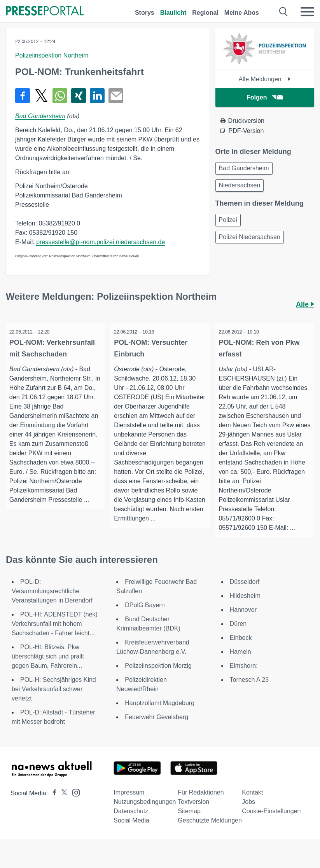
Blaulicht (173, 13)
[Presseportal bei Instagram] (74, 802)
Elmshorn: (244, 676)
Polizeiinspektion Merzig (158, 676)
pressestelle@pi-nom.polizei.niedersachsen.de (101, 242)
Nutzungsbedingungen (145, 812)
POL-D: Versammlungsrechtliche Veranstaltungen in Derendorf (52, 601)
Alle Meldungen (265, 79)
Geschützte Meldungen (210, 830)
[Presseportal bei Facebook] (52, 803)
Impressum (129, 803)
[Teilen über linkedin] (97, 96)
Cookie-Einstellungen (271, 821)
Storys (145, 13)
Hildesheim (245, 606)
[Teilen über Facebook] (23, 96)
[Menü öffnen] (307, 12)
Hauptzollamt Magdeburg (160, 713)
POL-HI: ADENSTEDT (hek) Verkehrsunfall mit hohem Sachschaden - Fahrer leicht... (55, 634)
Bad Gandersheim (40, 116)
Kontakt (252, 803)
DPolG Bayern (145, 615)
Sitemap (189, 821)
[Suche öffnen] (284, 12)
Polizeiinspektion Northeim (52, 55)
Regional (205, 13)
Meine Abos (242, 13)
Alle (305, 304)
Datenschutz (131, 821)
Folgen (265, 97)
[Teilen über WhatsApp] (60, 96)
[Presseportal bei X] (62, 803)
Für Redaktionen (201, 803)
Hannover (243, 620)
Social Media (131, 830)
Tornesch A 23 (249, 690)
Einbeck (241, 648)
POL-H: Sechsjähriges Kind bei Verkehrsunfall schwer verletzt (54, 699)
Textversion (193, 812)
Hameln (240, 662)
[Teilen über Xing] (79, 96)
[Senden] (116, 96)
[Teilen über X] (41, 96)
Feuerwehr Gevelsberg (157, 727)
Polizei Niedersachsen (250, 237)
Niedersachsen (240, 185)
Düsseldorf (245, 592)
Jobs (248, 812)
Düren (238, 634)
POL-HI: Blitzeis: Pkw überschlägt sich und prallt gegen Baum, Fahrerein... (48, 666)
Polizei (228, 220)
